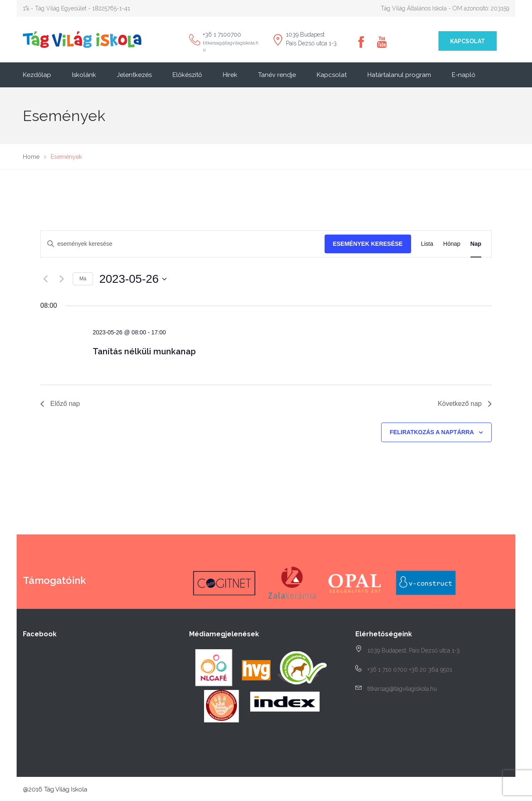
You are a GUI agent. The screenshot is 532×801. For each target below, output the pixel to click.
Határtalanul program (399, 75)
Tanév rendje (277, 75)
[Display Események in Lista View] (427, 244)
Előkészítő (187, 75)
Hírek (230, 75)
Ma (83, 279)
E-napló (464, 75)
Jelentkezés (134, 75)
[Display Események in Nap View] (476, 244)
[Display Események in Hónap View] (452, 244)
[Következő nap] (62, 279)
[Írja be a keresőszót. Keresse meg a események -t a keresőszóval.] (183, 244)
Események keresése (368, 244)
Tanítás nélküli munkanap (144, 351)
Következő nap (465, 404)
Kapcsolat (468, 41)
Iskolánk (84, 75)
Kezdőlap (37, 75)
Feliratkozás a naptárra (432, 432)
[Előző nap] (45, 279)
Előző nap (60, 404)
